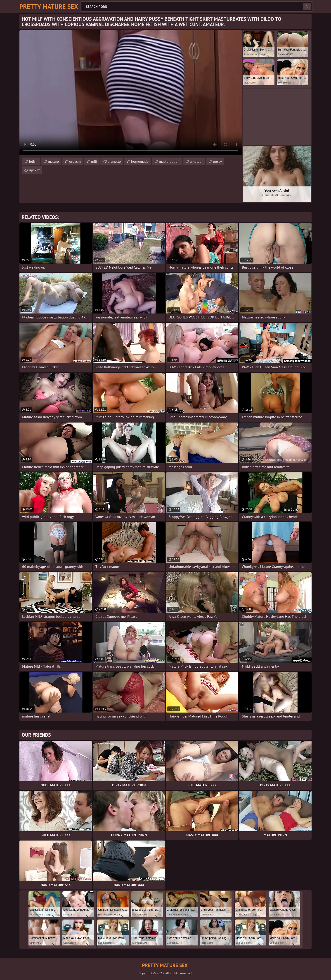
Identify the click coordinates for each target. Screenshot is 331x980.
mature (53, 161)
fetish (33, 161)
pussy (217, 161)
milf (94, 161)
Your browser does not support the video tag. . (131, 93)
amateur (196, 161)
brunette (114, 161)
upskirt (34, 170)
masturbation (169, 161)
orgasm (75, 161)
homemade (140, 161)
